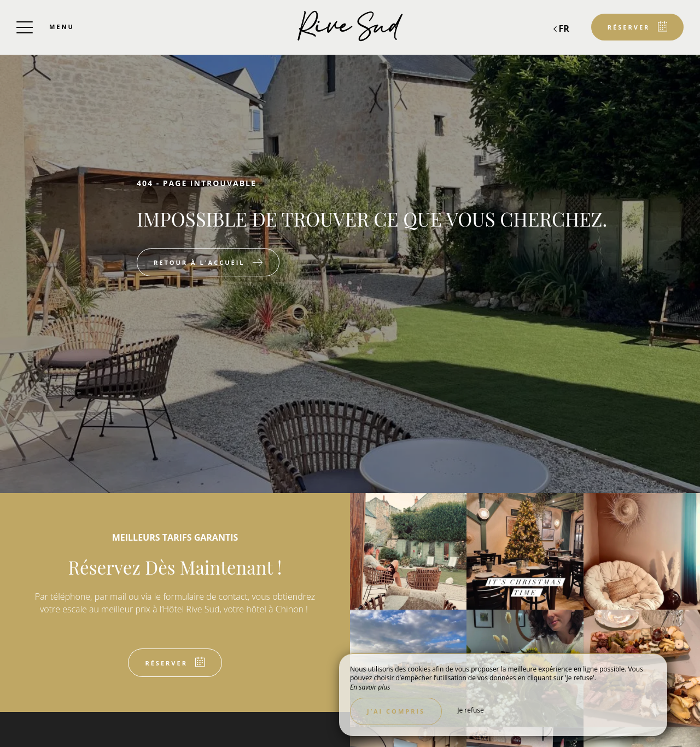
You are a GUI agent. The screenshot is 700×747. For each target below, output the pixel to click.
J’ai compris (396, 711)
